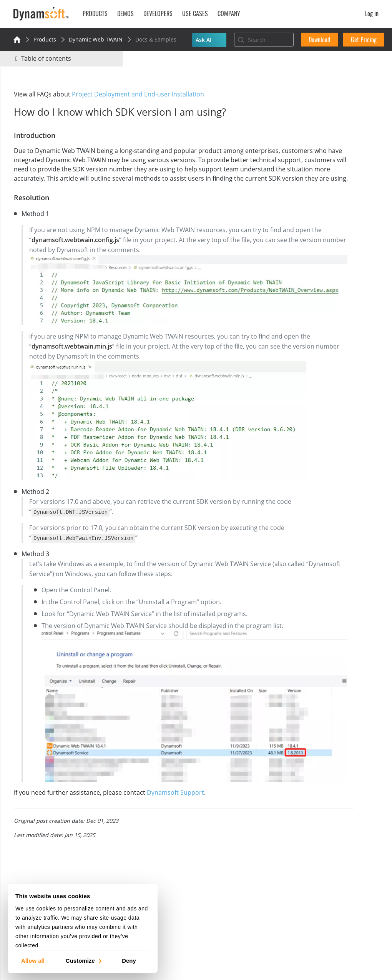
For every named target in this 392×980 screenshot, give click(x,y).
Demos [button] (125, 13)
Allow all (33, 960)
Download (319, 40)
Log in (372, 13)
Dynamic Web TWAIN (96, 39)
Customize (83, 960)
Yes (294, 106)
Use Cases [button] (195, 13)
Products (45, 39)
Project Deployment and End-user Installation (142, 94)
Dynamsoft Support (179, 759)
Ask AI (203, 40)
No (321, 106)
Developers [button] (158, 13)
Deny (129, 960)
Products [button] (95, 13)
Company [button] (229, 13)
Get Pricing (364, 40)
